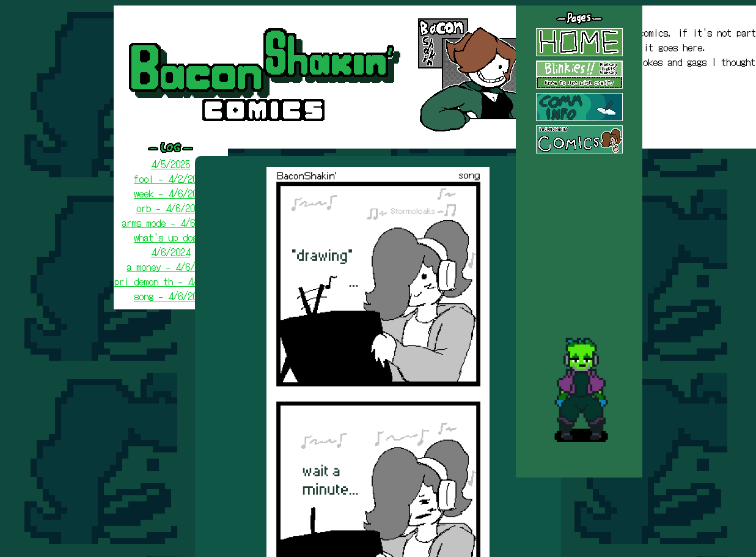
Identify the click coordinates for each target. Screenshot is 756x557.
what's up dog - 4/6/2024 (171, 245)
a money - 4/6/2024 (171, 267)
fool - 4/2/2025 (171, 179)
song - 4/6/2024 (171, 296)
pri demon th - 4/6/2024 (171, 281)
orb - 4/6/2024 (171, 208)
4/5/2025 (171, 164)
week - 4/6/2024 (171, 193)
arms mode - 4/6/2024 (171, 223)
